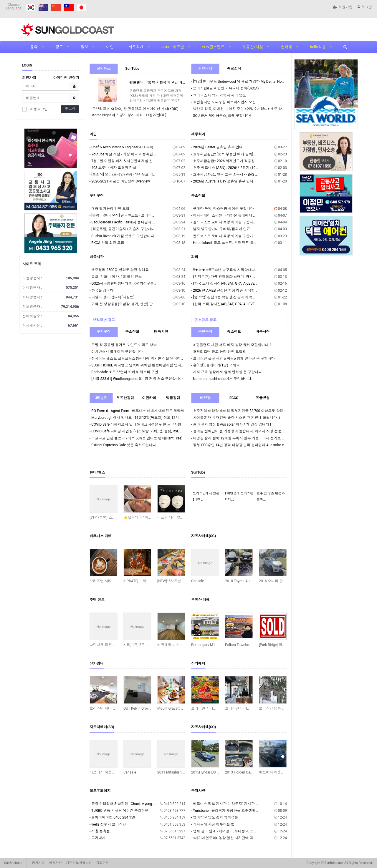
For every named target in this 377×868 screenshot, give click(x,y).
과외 (195, 257)
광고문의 (102, 863)
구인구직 (97, 196)
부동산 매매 (200, 600)
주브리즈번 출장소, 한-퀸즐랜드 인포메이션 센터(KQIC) (135, 109)
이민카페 (149, 398)
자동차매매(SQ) (204, 727)
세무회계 (136, 47)
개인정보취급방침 (79, 863)
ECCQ (234, 398)
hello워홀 (318, 47)
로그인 (365, 7)
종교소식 (234, 69)
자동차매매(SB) (102, 727)
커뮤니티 (205, 69)
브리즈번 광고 (104, 320)
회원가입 (343, 7)
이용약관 (55, 863)
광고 (59, 47)
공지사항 (198, 791)
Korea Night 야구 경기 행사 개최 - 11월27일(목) (129, 115)
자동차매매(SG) (204, 536)
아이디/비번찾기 (66, 78)
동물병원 (263, 398)
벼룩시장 (97, 257)
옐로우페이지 (100, 791)
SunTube (132, 69)
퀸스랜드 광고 (205, 320)
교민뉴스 (104, 69)
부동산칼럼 (125, 398)
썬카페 (286, 47)
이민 (110, 47)
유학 (34, 47)
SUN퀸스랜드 (213, 47)
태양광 (205, 398)
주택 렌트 (97, 600)
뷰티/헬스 (97, 472)
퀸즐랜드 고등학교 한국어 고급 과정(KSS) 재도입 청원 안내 (176, 82)
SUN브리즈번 (173, 47)
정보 (85, 47)
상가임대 (97, 663)
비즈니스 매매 (101, 536)
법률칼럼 (173, 398)
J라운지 (101, 398)
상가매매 (198, 663)
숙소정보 (198, 196)
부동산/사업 (253, 47)
